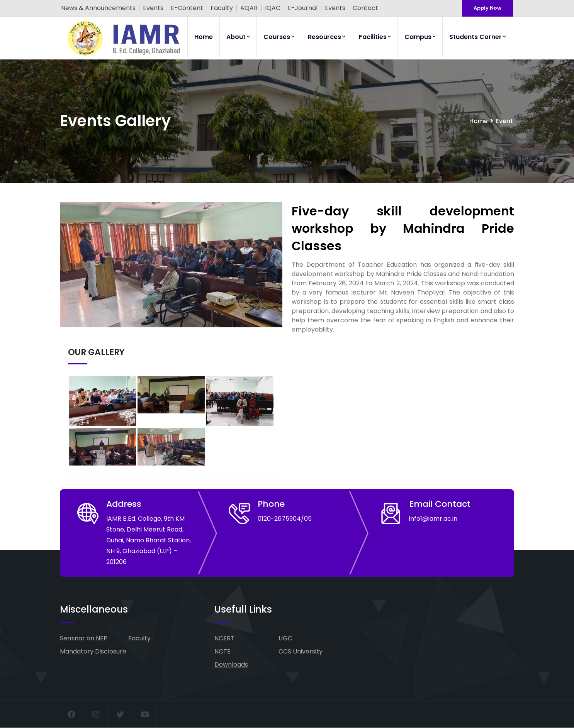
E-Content (187, 8)
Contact (365, 8)
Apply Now (487, 8)
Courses (279, 37)
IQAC (273, 8)
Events (153, 8)
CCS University (301, 651)
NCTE (222, 651)
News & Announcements (98, 8)
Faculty (222, 8)
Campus (420, 37)
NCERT (224, 638)
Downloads (231, 665)
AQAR (249, 8)
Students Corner (478, 37)
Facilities (375, 37)
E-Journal (303, 8)
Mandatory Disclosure (93, 651)
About (238, 37)
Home (204, 37)
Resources (327, 37)
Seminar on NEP (84, 638)
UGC (285, 638)
